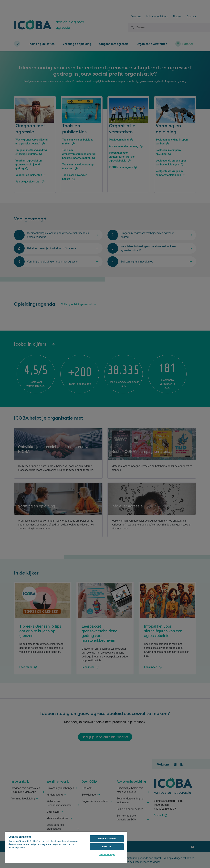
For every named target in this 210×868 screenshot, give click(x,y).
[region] (66, 847)
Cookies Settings (107, 854)
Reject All (107, 847)
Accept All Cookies (107, 838)
